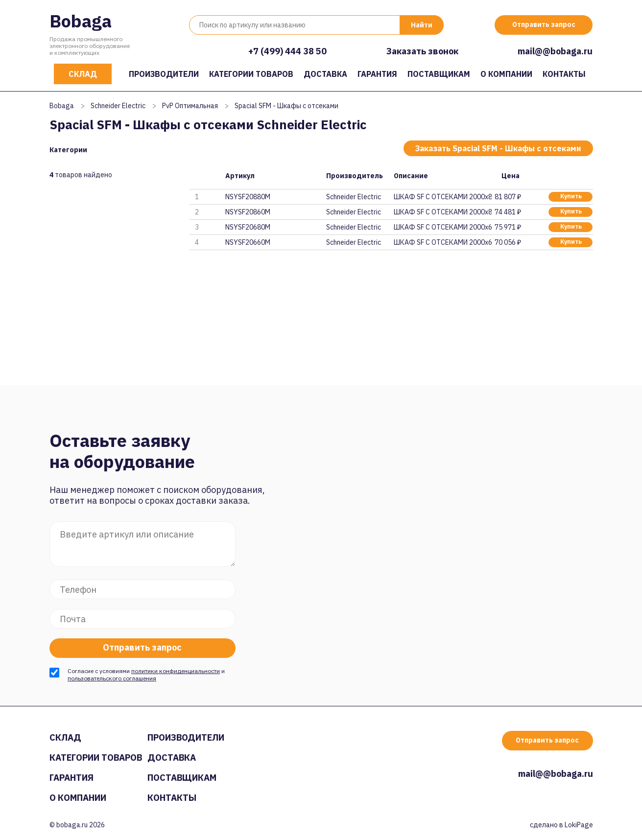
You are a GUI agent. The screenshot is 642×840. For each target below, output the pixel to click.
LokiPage (579, 825)
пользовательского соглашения (112, 678)
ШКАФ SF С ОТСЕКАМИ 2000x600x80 (443, 227)
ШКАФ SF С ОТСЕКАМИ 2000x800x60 (443, 212)
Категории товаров (251, 74)
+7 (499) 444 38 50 (287, 51)
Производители (164, 74)
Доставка (325, 74)
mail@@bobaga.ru (555, 51)
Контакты (564, 74)
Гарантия (377, 74)
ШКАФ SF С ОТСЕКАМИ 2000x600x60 (443, 242)
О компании (506, 74)
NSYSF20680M (248, 227)
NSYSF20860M (248, 212)
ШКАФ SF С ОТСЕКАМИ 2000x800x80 (443, 197)
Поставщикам (439, 74)
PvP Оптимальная (190, 106)
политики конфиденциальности (176, 671)
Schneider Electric (118, 106)
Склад (83, 74)
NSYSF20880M (248, 197)
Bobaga (81, 21)
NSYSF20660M (248, 242)
